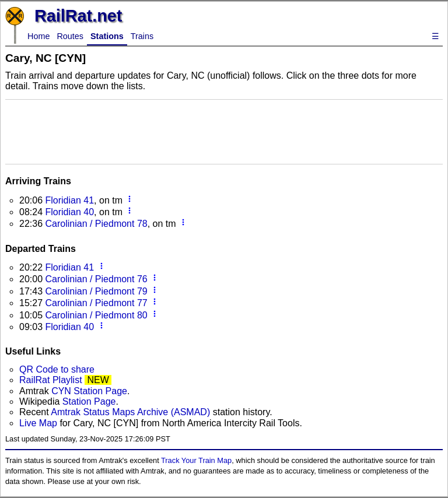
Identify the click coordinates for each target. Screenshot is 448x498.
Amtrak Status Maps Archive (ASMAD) (130, 412)
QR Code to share (57, 369)
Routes (70, 36)
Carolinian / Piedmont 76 (96, 279)
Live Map (39, 423)
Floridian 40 (69, 212)
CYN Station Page (89, 391)
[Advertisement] (224, 131)
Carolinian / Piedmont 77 (96, 303)
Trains (142, 36)
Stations (107, 36)
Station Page (89, 401)
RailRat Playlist (51, 380)
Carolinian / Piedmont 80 (96, 315)
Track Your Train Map (196, 460)
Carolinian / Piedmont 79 (96, 291)
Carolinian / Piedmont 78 (96, 224)
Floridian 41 (69, 200)
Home (38, 36)
